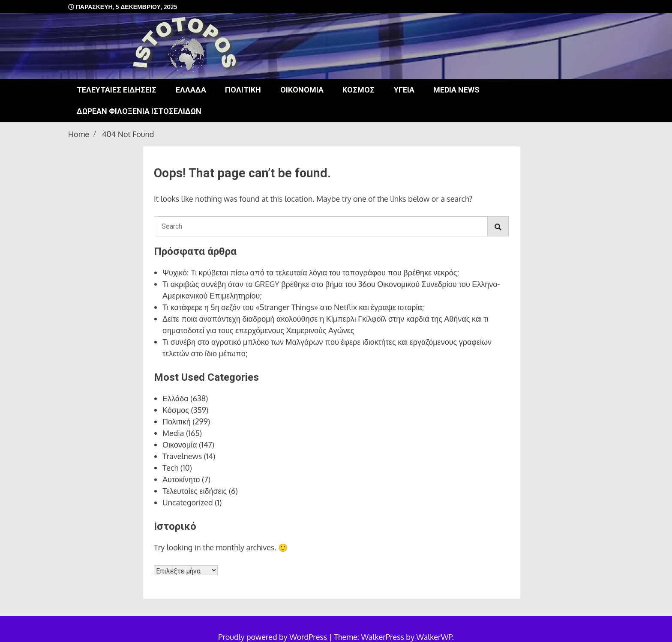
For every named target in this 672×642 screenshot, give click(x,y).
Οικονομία (302, 90)
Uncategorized (188, 502)
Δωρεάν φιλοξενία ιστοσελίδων (139, 111)
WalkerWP (434, 637)
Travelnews (182, 456)
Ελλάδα (191, 90)
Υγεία (404, 90)
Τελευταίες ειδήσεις (117, 90)
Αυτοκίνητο (181, 479)
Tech (170, 468)
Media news (456, 90)
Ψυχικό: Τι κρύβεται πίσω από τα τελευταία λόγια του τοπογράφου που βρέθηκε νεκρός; (311, 272)
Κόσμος (358, 90)
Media (173, 433)
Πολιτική (243, 90)
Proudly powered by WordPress (273, 637)
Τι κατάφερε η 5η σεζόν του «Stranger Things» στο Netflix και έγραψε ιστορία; (293, 307)
